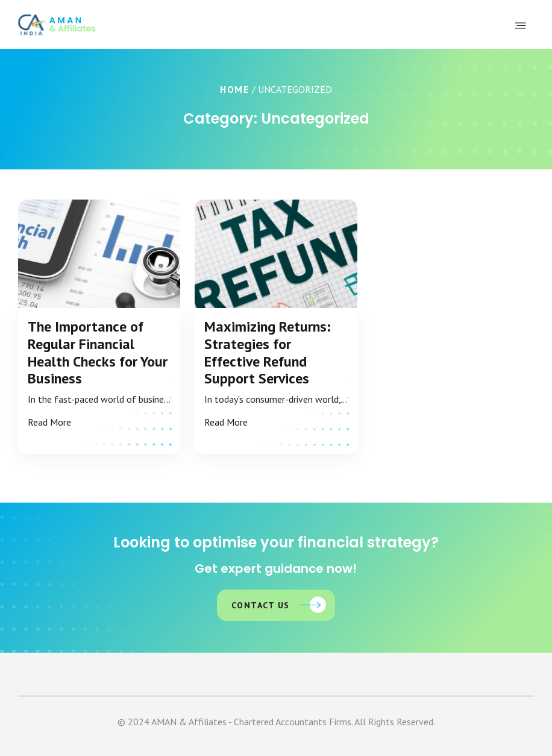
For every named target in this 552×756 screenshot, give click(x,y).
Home (235, 89)
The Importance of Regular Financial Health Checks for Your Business (98, 353)
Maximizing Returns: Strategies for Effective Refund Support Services (268, 353)
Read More (49, 422)
